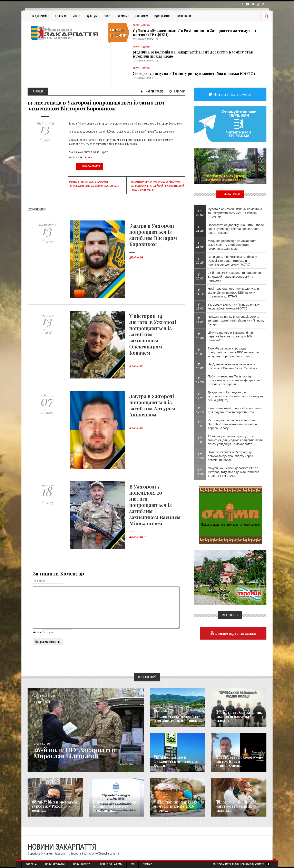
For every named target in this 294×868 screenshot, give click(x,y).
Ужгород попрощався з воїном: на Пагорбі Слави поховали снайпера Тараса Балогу (232, 424)
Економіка (142, 16)
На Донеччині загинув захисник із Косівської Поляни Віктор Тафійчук (232, 366)
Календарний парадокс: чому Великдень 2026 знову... (176, 806)
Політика (61, 16)
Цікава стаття (90, 166)
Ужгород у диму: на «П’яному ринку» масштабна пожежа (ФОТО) (194, 73)
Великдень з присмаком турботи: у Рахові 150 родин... (54, 806)
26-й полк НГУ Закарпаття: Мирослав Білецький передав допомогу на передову (234, 277)
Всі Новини (184, 16)
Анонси (90, 157)
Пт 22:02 (200, 213)
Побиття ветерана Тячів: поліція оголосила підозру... (239, 716)
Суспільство (162, 16)
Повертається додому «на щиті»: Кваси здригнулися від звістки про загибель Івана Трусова (236, 229)
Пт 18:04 (200, 352)
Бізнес (76, 16)
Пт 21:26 (200, 229)
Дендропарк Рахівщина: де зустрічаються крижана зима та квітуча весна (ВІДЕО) (235, 396)
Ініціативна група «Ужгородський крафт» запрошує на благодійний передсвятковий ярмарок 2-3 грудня (157, 186)
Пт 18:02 (200, 366)
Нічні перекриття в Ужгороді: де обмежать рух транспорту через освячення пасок (230, 456)
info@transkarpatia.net (106, 854)
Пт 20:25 (200, 260)
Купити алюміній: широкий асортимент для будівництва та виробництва (235, 410)
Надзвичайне (40, 16)
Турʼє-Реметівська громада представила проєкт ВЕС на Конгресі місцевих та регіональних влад (234, 352)
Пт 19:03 (200, 306)
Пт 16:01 (200, 440)
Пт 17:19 (200, 410)
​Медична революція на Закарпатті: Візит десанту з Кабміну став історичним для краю (193, 54)
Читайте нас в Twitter (232, 94)
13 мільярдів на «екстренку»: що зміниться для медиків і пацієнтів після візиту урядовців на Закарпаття (235, 440)
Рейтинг (177, 91)
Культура (92, 16)
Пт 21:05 (200, 245)
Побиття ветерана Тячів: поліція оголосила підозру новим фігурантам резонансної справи (234, 380)
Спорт (108, 16)
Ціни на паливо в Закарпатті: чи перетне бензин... (176, 761)
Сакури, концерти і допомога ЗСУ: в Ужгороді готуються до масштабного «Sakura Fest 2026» (233, 472)
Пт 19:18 (200, 292)
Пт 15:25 (200, 472)
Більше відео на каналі (235, 633)
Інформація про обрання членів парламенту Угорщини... (116, 806)
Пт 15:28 (200, 456)
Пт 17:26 (200, 380)
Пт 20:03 (200, 276)
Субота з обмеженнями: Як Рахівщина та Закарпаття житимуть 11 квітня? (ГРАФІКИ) (195, 33)
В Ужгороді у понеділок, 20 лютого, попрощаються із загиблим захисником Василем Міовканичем (155, 505)
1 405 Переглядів (152, 91)
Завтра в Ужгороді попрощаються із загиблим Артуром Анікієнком (152, 405)
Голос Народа (160, 711)
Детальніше (138, 258)
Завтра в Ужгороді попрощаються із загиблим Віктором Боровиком (153, 235)
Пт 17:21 (200, 396)
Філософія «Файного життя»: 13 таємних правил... (235, 806)
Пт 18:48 (200, 336)
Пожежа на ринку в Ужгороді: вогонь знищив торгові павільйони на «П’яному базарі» (236, 320)
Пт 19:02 (200, 320)
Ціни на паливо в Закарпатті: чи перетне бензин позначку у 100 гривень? (230, 336)
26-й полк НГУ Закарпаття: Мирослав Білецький (75, 753)
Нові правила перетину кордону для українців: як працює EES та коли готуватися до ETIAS (233, 292)
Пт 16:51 (200, 424)
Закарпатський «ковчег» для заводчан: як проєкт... (178, 718)
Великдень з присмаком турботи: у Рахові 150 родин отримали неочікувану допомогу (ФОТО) (232, 261)
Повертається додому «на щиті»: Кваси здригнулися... (239, 761)
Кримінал (123, 16)
